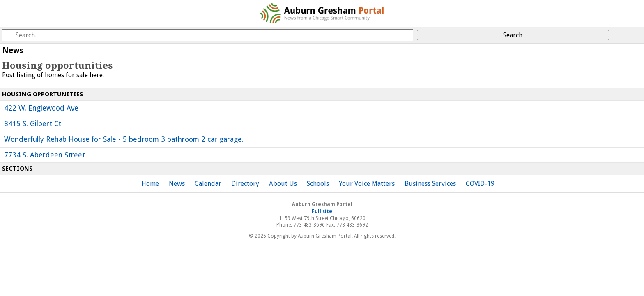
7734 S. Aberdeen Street (45, 155)
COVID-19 (480, 184)
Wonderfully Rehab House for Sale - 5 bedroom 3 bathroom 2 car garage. (124, 139)
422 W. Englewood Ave (41, 108)
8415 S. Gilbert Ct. (33, 124)
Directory (245, 184)
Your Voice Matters (367, 184)
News (177, 184)
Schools (318, 184)
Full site (322, 211)
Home (150, 184)
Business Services (430, 184)
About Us (283, 184)
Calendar (208, 184)
